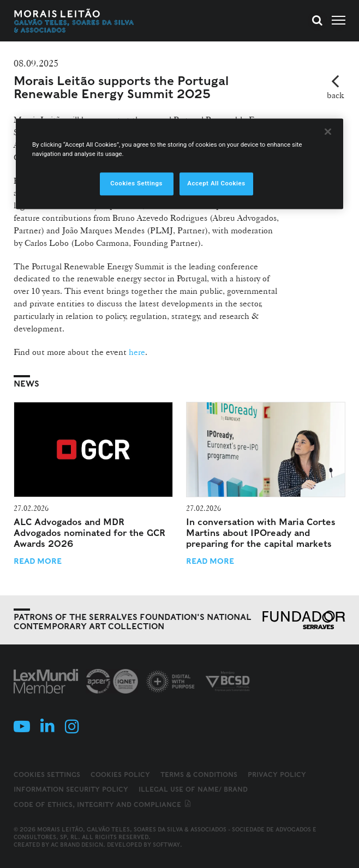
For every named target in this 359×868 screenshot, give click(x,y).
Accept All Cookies (216, 183)
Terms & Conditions (199, 774)
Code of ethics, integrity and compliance (103, 804)
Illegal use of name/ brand (193, 789)
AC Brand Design (77, 845)
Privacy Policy (277, 774)
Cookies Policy (120, 774)
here (137, 352)
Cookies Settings (47, 775)
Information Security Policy (71, 789)
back (335, 95)
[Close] (328, 131)
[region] (179, 164)
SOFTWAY (166, 845)
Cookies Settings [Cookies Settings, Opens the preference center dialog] (136, 183)
